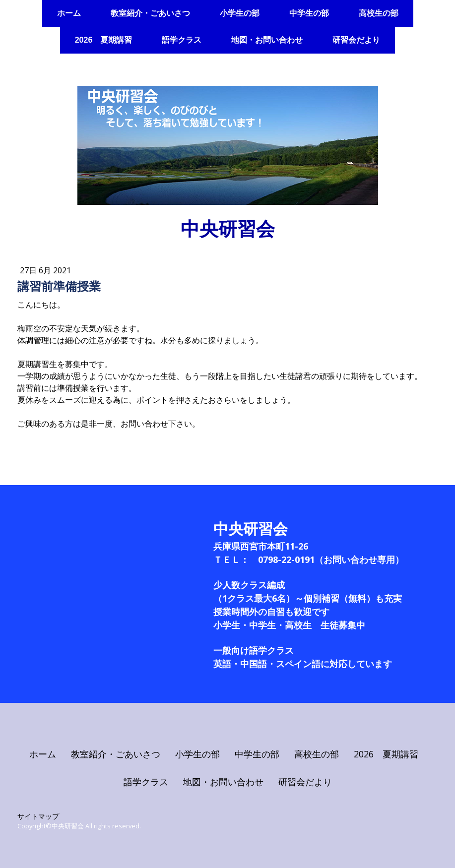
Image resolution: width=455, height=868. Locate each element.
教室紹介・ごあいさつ (150, 13)
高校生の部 (379, 13)
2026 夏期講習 (104, 40)
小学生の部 (240, 13)
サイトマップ (38, 816)
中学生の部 (309, 13)
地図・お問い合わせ (267, 40)
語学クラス (182, 40)
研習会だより (356, 40)
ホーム (69, 13)
